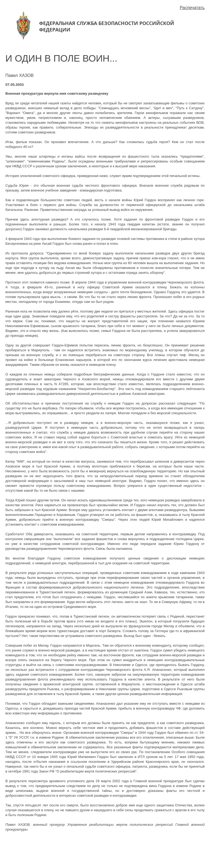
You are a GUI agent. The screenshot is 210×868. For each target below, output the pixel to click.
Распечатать (192, 8)
